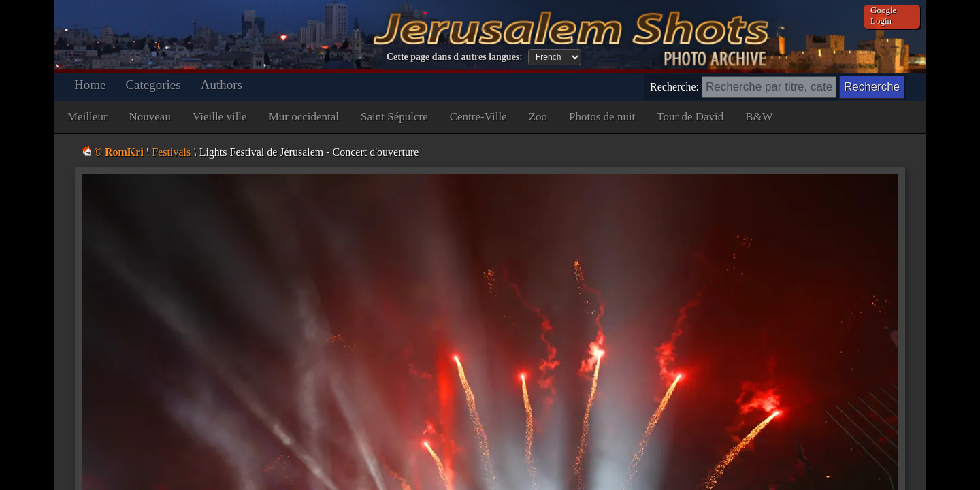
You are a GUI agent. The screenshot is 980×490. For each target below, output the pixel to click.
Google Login (883, 15)
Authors (222, 85)
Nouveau (150, 117)
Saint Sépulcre (394, 117)
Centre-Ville (478, 117)
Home (90, 85)
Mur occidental (304, 117)
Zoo (538, 117)
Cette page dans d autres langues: (455, 57)
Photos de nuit (602, 117)
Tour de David (690, 117)
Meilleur (87, 117)
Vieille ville (220, 117)
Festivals (171, 152)
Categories (153, 85)
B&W (759, 117)
